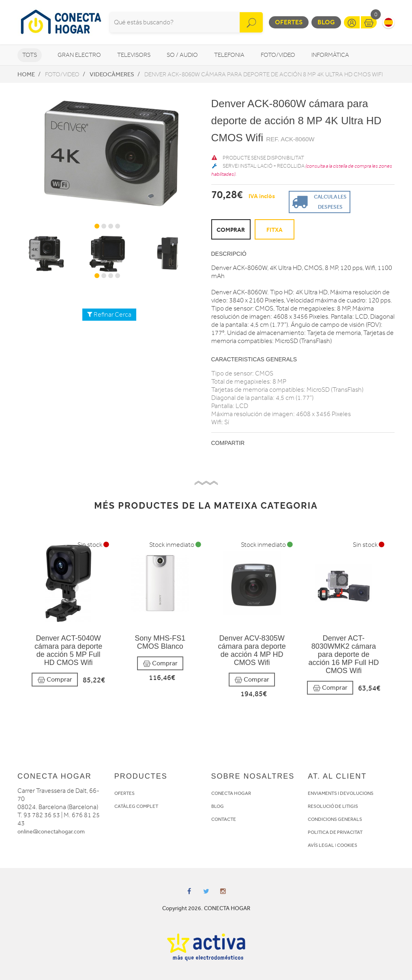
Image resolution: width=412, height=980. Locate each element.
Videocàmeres (112, 74)
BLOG (218, 806)
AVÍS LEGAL (321, 845)
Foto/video (278, 55)
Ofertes (289, 22)
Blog (326, 22)
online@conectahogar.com (51, 832)
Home (26, 74)
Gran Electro (79, 55)
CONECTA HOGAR (231, 793)
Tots (30, 55)
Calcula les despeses (318, 201)
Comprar (55, 680)
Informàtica (330, 55)
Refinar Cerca (109, 315)
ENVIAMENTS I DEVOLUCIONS (341, 793)
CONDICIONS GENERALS (335, 819)
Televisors (134, 55)
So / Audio (182, 55)
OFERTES (124, 793)
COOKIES (347, 845)
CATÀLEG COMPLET (136, 806)
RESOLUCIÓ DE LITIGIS (333, 806)
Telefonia (229, 55)
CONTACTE (224, 819)
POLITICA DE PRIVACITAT (335, 832)
